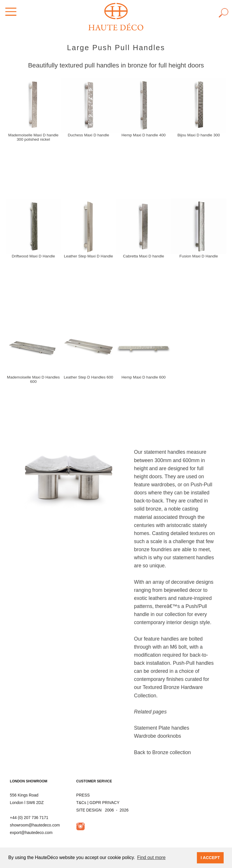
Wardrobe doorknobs (157, 736)
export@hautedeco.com (31, 833)
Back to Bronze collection (162, 752)
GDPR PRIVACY (104, 803)
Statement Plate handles (161, 728)
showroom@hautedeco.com (35, 825)
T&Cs (81, 803)
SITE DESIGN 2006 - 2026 (102, 810)
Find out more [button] (151, 857)
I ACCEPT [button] (210, 858)
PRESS (83, 795)
